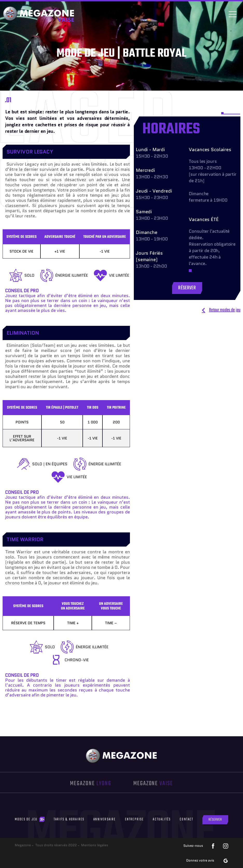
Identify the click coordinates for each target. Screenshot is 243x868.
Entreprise (134, 819)
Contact (186, 819)
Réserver (215, 820)
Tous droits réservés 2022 (56, 845)
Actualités (162, 819)
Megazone (23, 845)
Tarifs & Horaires (69, 819)
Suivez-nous (193, 846)
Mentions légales (95, 845)
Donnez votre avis (200, 860)
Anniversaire (105, 819)
